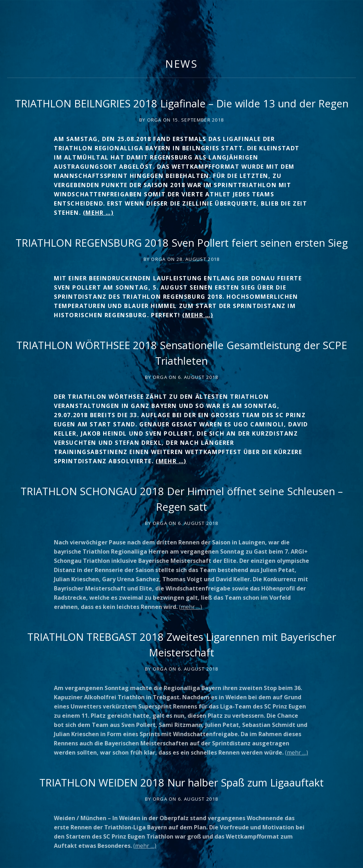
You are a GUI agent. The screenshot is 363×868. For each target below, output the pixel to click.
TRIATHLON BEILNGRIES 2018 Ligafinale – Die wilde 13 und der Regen (182, 103)
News (182, 64)
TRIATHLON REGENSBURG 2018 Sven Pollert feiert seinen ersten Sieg (182, 243)
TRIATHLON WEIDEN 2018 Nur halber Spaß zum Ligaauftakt (181, 782)
